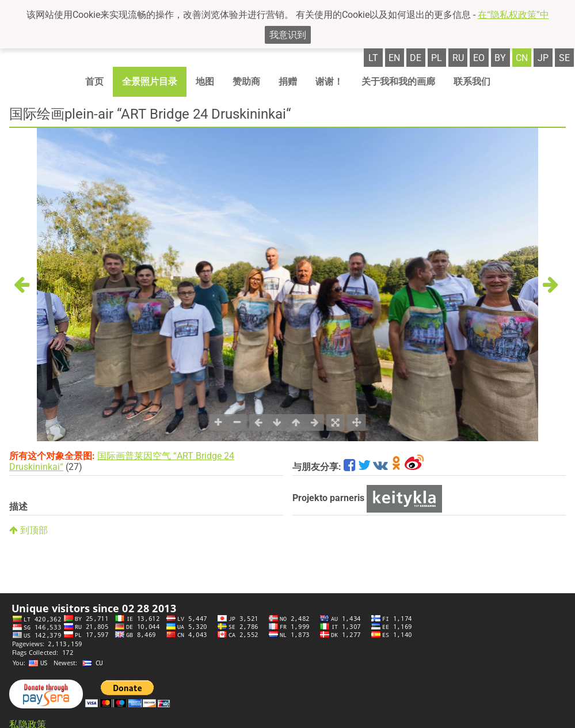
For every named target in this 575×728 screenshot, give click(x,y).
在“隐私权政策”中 (513, 15)
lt (373, 58)
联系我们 (472, 81)
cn (522, 58)
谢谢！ (329, 81)
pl (437, 58)
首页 (94, 81)
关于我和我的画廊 (398, 81)
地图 (205, 81)
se (564, 58)
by (500, 58)
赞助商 (246, 81)
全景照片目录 (150, 81)
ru (458, 58)
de (416, 58)
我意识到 (288, 35)
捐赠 (288, 81)
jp (543, 58)
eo (479, 58)
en (394, 58)
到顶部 (28, 530)
